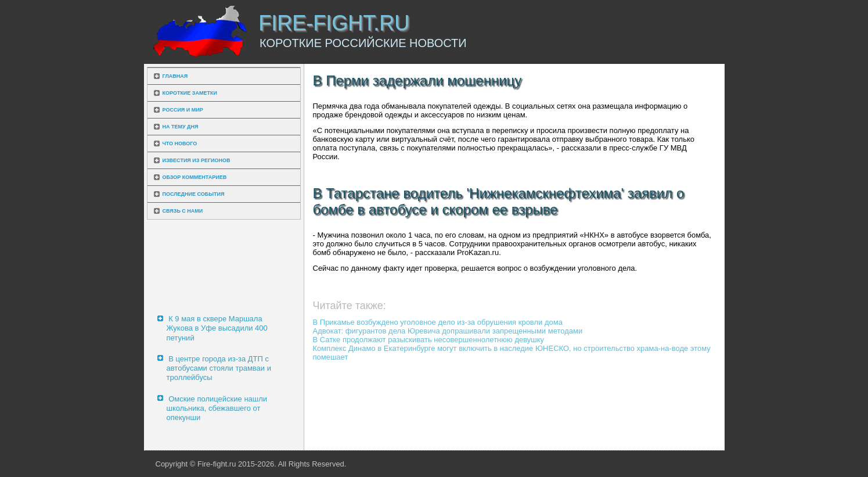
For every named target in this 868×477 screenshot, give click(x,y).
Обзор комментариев (195, 177)
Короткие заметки (190, 93)
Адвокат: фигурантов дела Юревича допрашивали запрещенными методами (448, 331)
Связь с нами (183, 211)
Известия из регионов (197, 160)
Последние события (194, 194)
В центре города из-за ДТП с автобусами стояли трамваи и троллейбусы (219, 368)
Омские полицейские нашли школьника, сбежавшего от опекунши (217, 408)
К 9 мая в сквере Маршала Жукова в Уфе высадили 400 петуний (217, 328)
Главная (175, 76)
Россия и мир (183, 110)
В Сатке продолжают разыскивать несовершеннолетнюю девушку (429, 340)
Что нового (180, 144)
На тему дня (181, 127)
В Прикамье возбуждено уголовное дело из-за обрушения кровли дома (438, 322)
